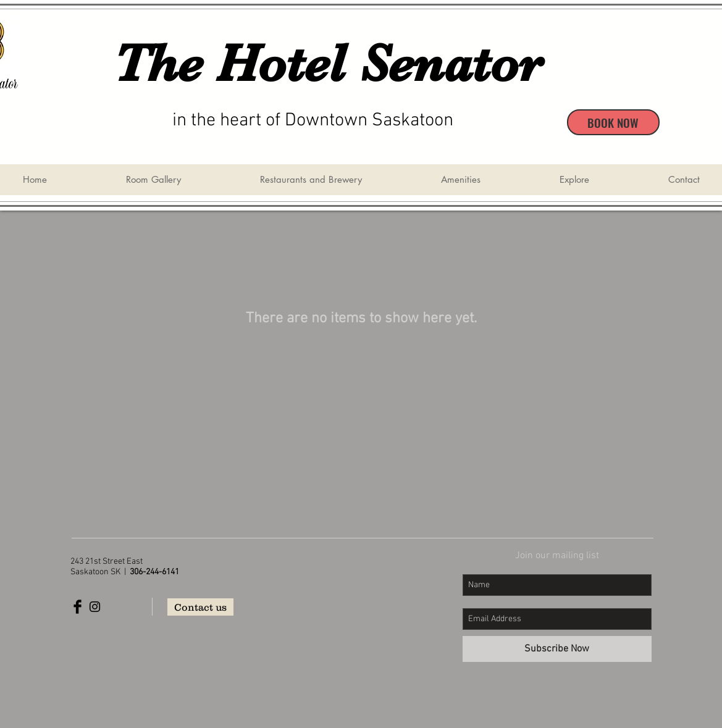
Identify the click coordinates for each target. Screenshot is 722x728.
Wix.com (262, 667)
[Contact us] (200, 607)
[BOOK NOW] (613, 122)
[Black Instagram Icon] (95, 607)
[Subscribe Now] (557, 649)
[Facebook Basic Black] (78, 607)
